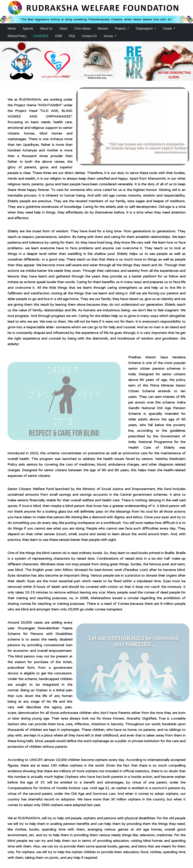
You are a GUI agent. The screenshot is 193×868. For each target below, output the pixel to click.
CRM (58, 36)
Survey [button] (109, 36)
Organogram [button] (145, 29)
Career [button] (168, 29)
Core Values (83, 29)
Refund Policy (17, 36)
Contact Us (89, 36)
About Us (46, 29)
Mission (103, 29)
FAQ (72, 36)
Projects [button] (121, 29)
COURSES (41, 36)
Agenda (28, 29)
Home (12, 29)
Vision (63, 29)
